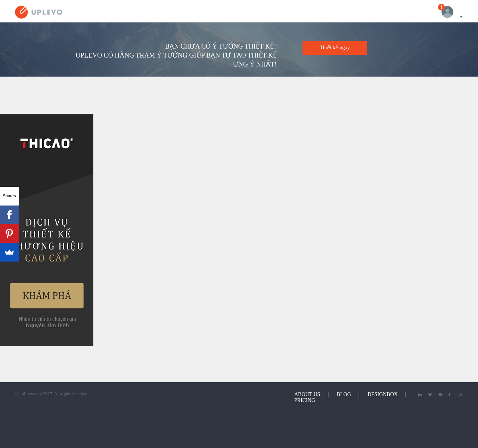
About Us (307, 394)
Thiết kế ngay (335, 48)
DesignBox (383, 394)
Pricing (305, 400)
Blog (344, 394)
